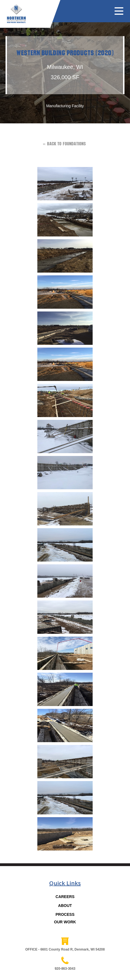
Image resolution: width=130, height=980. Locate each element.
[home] (13, 12)
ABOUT (65, 906)
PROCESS (65, 914)
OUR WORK (65, 922)
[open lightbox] (65, 185)
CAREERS (65, 897)
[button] (122, 11)
